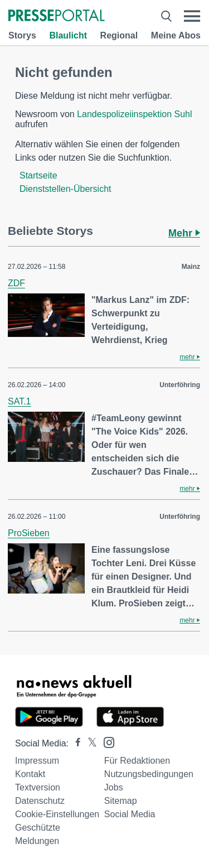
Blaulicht (68, 35)
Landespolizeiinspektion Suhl (134, 114)
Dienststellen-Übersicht (65, 189)
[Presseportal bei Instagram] (106, 742)
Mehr (184, 233)
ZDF (16, 283)
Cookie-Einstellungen (57, 814)
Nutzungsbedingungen (149, 774)
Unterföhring (180, 385)
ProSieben (29, 533)
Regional (119, 35)
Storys (22, 35)
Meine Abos (176, 35)
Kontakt (30, 774)
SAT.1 (20, 401)
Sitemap (121, 801)
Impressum (37, 761)
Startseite (38, 175)
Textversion (38, 787)
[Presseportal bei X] (89, 743)
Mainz (191, 267)
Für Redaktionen (137, 761)
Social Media (130, 814)
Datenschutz (40, 801)
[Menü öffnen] (192, 16)
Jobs (114, 787)
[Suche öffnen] (166, 16)
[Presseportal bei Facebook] (75, 743)
